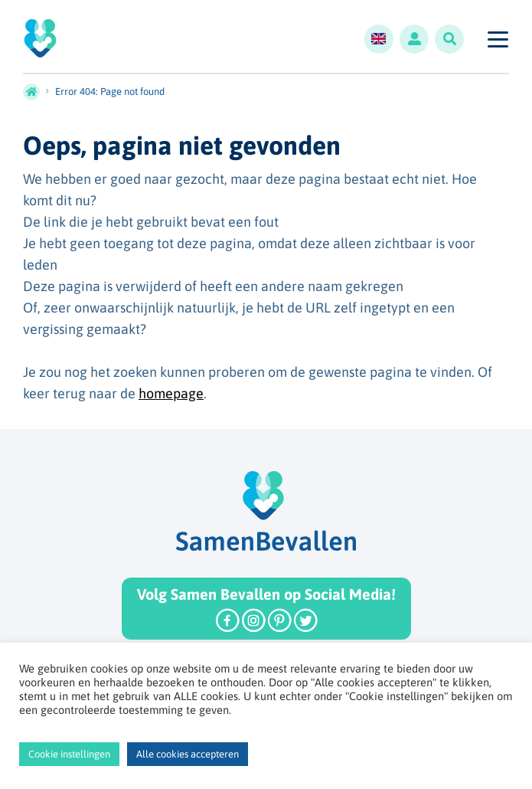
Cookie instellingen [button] (69, 754)
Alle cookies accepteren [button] (188, 754)
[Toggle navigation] (497, 39)
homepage (171, 393)
